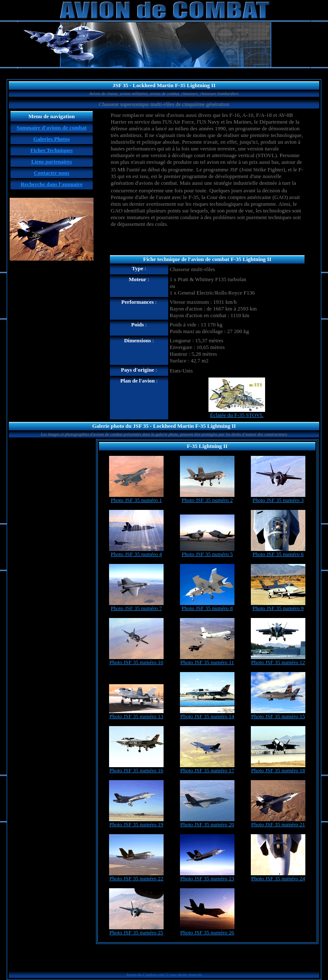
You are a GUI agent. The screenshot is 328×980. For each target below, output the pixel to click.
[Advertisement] (207, 242)
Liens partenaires (52, 162)
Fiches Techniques (52, 150)
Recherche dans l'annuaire (52, 184)
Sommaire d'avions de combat (52, 128)
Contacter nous (52, 173)
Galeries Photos (51, 139)
